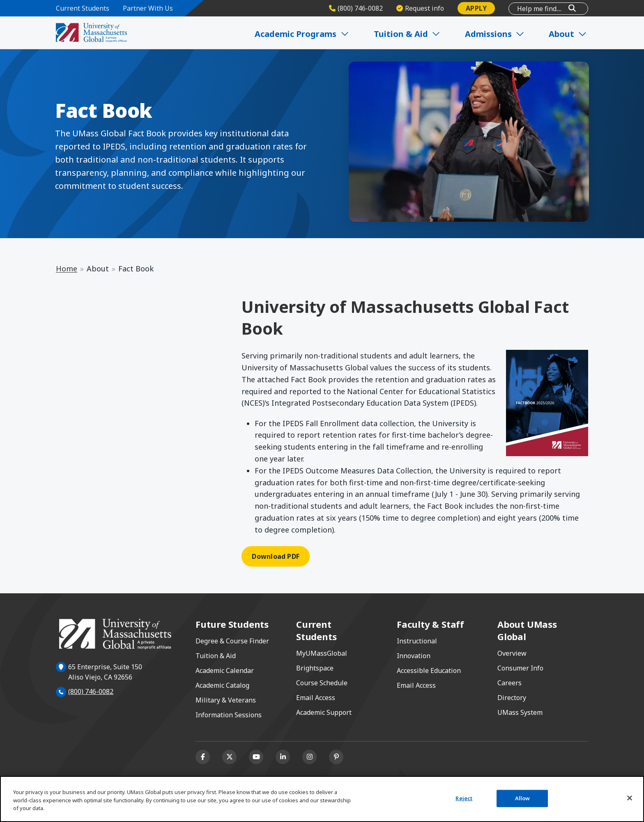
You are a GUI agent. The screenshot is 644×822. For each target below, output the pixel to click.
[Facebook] (203, 757)
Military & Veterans (226, 700)
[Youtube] (256, 757)
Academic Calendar (225, 670)
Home (67, 269)
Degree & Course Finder (232, 641)
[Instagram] (309, 757)
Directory (512, 698)
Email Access (316, 698)
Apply (476, 8)
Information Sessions (229, 715)
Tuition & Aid (216, 656)
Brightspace (315, 668)
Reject (464, 798)
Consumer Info (520, 668)
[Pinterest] (336, 757)
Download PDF (276, 556)
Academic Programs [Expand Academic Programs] (304, 34)
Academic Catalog (222, 685)
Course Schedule (322, 683)
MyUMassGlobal (322, 653)
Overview (512, 653)
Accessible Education (429, 670)
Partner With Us (148, 8)
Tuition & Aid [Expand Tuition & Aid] (409, 34)
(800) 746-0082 (91, 691)
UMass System (520, 712)
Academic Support (324, 712)
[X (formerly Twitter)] (229, 757)
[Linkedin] (283, 757)
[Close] (630, 798)
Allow (523, 798)
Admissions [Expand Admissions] (496, 34)
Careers (509, 683)
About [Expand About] (569, 34)
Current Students (83, 8)
